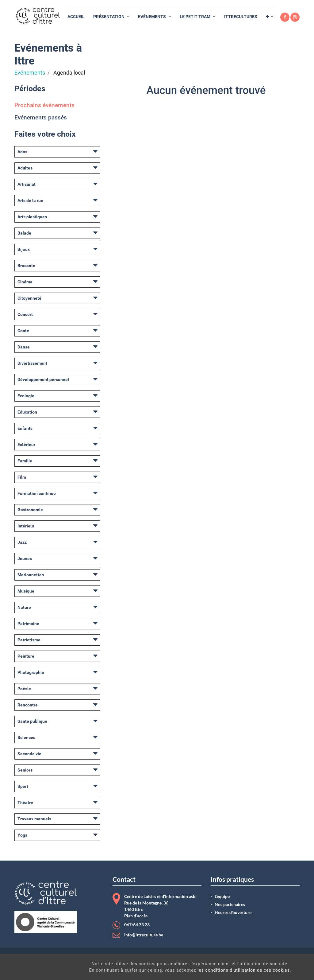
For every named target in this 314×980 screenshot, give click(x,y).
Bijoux (24, 249)
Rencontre (28, 705)
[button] (270, 17)
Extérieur (26, 445)
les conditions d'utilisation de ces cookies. (179, 970)
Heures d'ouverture (233, 912)
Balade (24, 233)
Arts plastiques (32, 217)
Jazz (22, 542)
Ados (22, 152)
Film (22, 477)
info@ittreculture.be (144, 935)
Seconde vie (29, 754)
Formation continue (37, 493)
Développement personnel (43, 379)
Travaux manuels (34, 819)
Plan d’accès (136, 916)
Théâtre (25, 803)
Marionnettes (31, 575)
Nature (24, 607)
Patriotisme (29, 640)
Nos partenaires (230, 904)
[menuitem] (76, 17)
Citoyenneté (29, 298)
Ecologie (26, 396)
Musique (26, 591)
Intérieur (26, 526)
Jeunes (25, 558)
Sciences (26, 737)
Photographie (31, 672)
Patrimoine (28, 624)
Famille (25, 461)
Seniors (25, 770)
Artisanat (27, 184)
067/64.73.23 (137, 925)
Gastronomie (30, 510)
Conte (23, 331)
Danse (24, 347)
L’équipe (222, 896)
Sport (23, 786)
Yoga (23, 835)
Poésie (24, 689)
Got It (278, 968)
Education (27, 412)
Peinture (26, 656)
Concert (25, 314)
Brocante (26, 266)
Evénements (30, 73)
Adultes (25, 168)
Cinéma (25, 282)
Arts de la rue (30, 200)
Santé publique (32, 721)
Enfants (25, 428)
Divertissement (32, 363)
